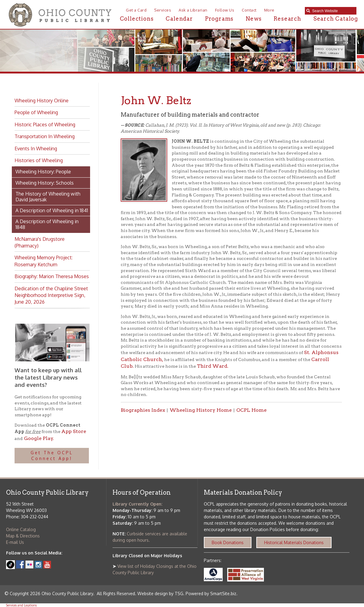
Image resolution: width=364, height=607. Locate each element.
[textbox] (333, 11)
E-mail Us (15, 542)
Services (163, 10)
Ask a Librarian (193, 10)
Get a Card (136, 10)
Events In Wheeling (36, 148)
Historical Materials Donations (294, 542)
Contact (249, 10)
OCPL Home (251, 410)
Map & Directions (23, 536)
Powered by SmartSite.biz (211, 593)
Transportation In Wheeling (45, 136)
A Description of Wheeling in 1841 (52, 210)
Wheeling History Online (42, 101)
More (269, 10)
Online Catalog (21, 529)
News (254, 19)
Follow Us (225, 10)
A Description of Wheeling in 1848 (47, 224)
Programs (219, 19)
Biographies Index (143, 410)
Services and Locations (21, 605)
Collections (137, 19)
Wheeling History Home (201, 410)
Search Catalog (336, 19)
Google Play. (38, 438)
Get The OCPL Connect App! (52, 456)
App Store (74, 431)
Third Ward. (213, 366)
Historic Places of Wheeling (45, 124)
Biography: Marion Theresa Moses (52, 276)
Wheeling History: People (43, 172)
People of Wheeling (36, 112)
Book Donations (228, 542)
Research (287, 19)
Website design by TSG (160, 593)
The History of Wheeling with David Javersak (48, 197)
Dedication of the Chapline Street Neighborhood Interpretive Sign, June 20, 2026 (51, 295)
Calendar (179, 19)
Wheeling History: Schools (45, 183)
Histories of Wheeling (39, 160)
